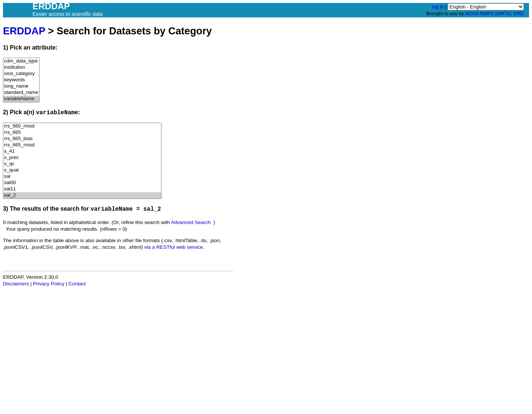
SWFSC (504, 13)
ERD (519, 13)
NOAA (472, 13)
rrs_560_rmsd (82, 126)
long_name (21, 86)
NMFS (487, 13)
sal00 (82, 183)
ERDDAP (24, 31)
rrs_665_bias (82, 139)
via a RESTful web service (174, 247)
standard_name (21, 93)
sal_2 (82, 195)
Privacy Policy (49, 284)
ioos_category (21, 74)
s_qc (82, 164)
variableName (21, 99)
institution (21, 67)
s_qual (82, 170)
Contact (77, 284)
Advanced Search (191, 222)
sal (82, 177)
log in (438, 7)
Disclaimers (16, 284)
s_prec (82, 158)
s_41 (82, 151)
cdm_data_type (21, 61)
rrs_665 (82, 133)
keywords (21, 80)
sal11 (82, 189)
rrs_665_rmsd (82, 145)
